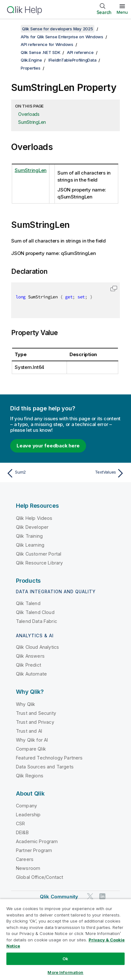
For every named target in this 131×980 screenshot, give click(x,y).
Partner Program (34, 850)
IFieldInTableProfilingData (73, 60)
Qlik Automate (31, 674)
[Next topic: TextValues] (96, 473)
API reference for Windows (47, 44)
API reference (80, 52)
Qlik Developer (32, 527)
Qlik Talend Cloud (35, 612)
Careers (25, 859)
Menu (122, 12)
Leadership (28, 815)
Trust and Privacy (35, 722)
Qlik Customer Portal (39, 554)
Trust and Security (36, 713)
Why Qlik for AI (32, 740)
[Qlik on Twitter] (90, 896)
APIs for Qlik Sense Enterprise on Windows (62, 37)
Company (26, 806)
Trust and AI (29, 731)
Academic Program (37, 841)
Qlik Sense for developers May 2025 (58, 29)
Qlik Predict (29, 665)
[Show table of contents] (13, 29)
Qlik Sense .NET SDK (40, 52)
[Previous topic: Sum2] (35, 473)
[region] (65, 939)
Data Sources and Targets (45, 767)
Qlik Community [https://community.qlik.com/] (59, 897)
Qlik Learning (30, 545)
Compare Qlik (31, 749)
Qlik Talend (28, 603)
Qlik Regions (30, 776)
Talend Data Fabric (36, 621)
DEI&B (22, 832)
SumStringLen (32, 122)
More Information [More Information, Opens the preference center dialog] (65, 972)
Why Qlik (25, 704)
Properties (31, 68)
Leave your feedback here (48, 446)
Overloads (29, 114)
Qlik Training (29, 536)
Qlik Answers (30, 656)
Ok (65, 959)
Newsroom (28, 868)
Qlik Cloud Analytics (37, 647)
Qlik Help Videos (34, 518)
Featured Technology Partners (49, 758)
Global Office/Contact (40, 877)
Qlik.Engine (31, 60)
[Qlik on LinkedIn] (102, 896)
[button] (114, 288)
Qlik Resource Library (39, 563)
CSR (20, 823)
